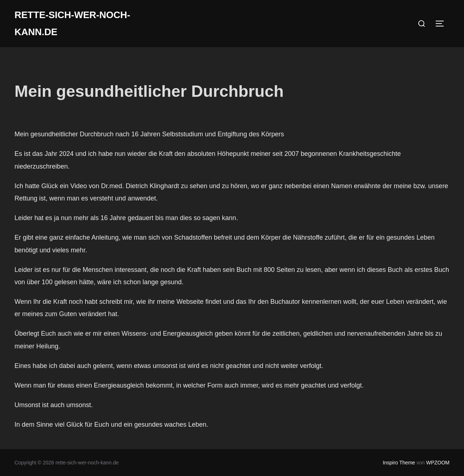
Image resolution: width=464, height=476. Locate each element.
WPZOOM (438, 463)
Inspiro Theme (399, 463)
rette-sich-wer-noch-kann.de (72, 23)
